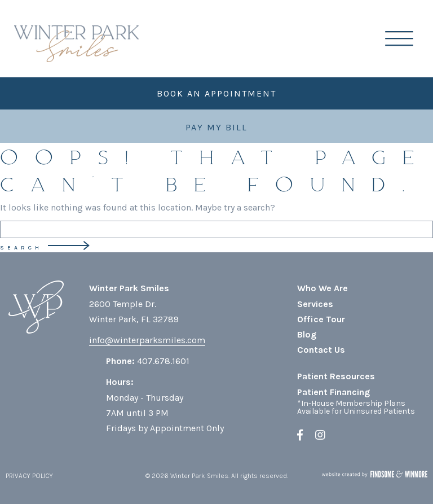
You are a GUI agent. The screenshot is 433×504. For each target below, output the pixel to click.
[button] (408, 38)
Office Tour (321, 319)
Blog (307, 334)
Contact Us (321, 350)
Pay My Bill (216, 127)
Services (315, 304)
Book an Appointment (216, 93)
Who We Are (322, 288)
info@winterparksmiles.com (147, 340)
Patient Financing (333, 392)
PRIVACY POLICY (29, 476)
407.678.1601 (163, 361)
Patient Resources (336, 376)
